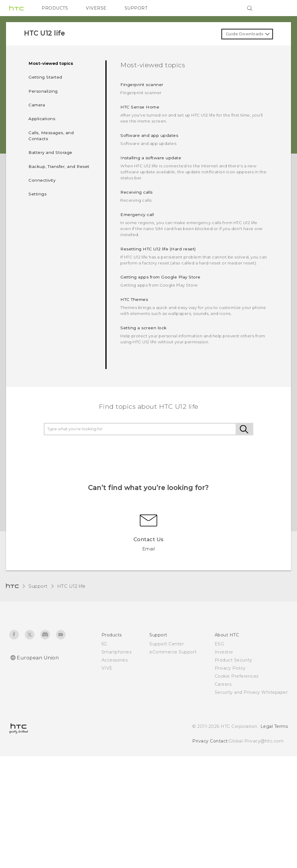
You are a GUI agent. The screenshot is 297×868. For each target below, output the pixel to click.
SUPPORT (136, 8)
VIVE (107, 668)
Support (38, 586)
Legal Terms (274, 726)
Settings (37, 194)
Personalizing (43, 91)
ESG (219, 644)
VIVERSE (96, 8)
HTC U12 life (71, 586)
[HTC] (16, 8)
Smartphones (117, 652)
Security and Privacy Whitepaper (251, 692)
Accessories (115, 660)
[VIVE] (280, 8)
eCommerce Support (173, 652)
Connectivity (42, 180)
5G (104, 644)
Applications (42, 119)
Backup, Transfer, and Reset (59, 166)
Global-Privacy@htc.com (256, 741)
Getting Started (45, 77)
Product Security (234, 660)
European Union (38, 658)
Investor (224, 652)
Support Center (167, 644)
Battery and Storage (50, 152)
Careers (223, 684)
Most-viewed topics (51, 63)
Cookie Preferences (237, 676)
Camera (37, 105)
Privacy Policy (230, 668)
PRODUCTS (55, 8)
